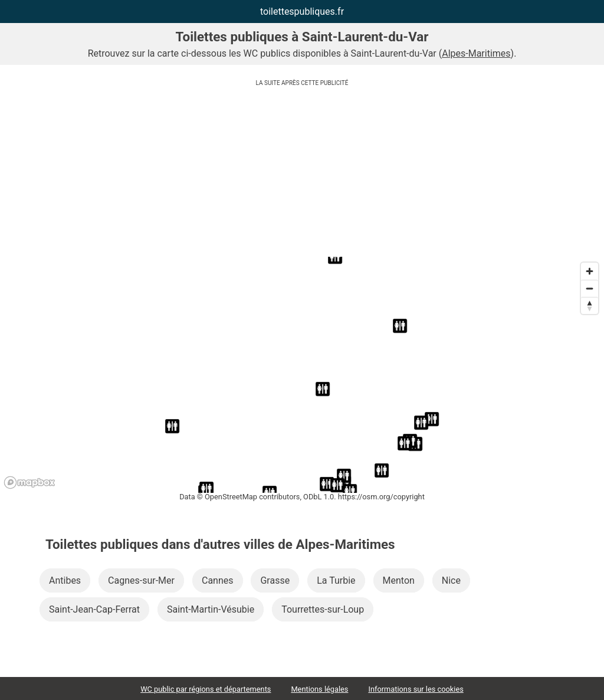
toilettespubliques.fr (302, 12)
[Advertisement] (302, 174)
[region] (302, 375)
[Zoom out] (590, 288)
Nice (451, 580)
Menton (399, 580)
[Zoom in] (590, 271)
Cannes (218, 580)
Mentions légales (319, 689)
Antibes (65, 580)
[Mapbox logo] (29, 483)
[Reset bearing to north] (590, 305)
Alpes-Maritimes (476, 53)
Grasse (275, 580)
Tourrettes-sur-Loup (323, 609)
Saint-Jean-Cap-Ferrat (94, 609)
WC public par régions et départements (206, 689)
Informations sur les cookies (416, 689)
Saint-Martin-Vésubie (211, 609)
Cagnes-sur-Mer (141, 580)
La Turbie (336, 580)
